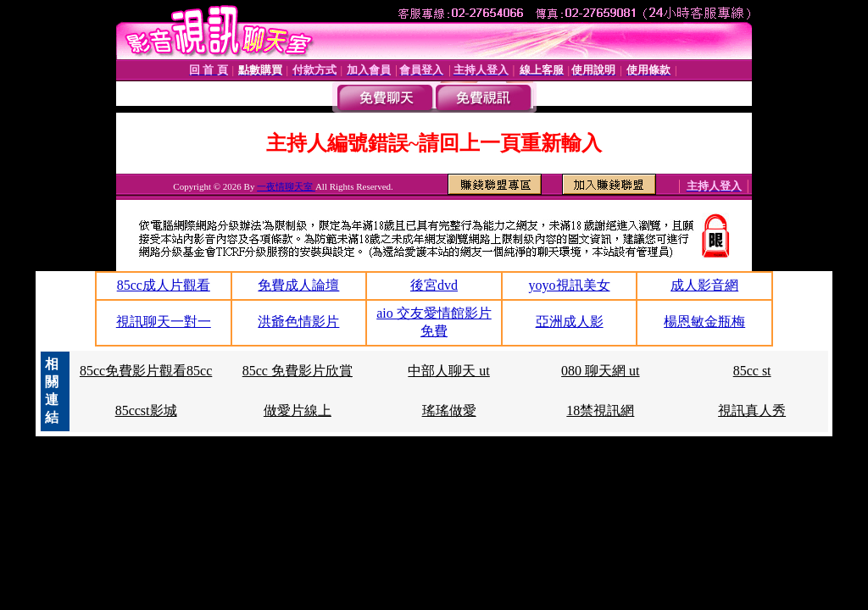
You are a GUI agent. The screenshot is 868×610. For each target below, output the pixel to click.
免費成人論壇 (298, 285)
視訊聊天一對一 (164, 322)
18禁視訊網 (600, 410)
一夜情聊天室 (286, 186)
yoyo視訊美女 (570, 285)
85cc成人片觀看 (164, 285)
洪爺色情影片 (298, 322)
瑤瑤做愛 (449, 410)
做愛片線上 (298, 410)
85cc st (752, 371)
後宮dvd (434, 285)
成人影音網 (704, 285)
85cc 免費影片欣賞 (298, 371)
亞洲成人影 (570, 322)
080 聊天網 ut (600, 371)
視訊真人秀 (752, 410)
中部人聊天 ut (448, 371)
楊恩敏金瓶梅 (704, 322)
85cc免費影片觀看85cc (146, 371)
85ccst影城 (146, 410)
